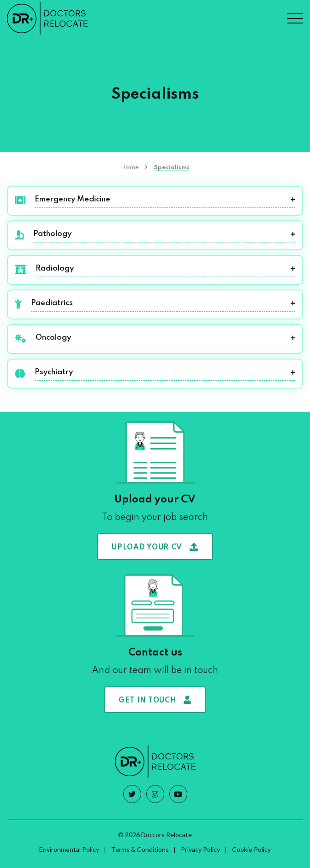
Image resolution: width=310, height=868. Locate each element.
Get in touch (155, 700)
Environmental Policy (69, 849)
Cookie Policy (251, 849)
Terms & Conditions (140, 849)
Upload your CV (155, 547)
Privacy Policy (200, 849)
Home (130, 168)
